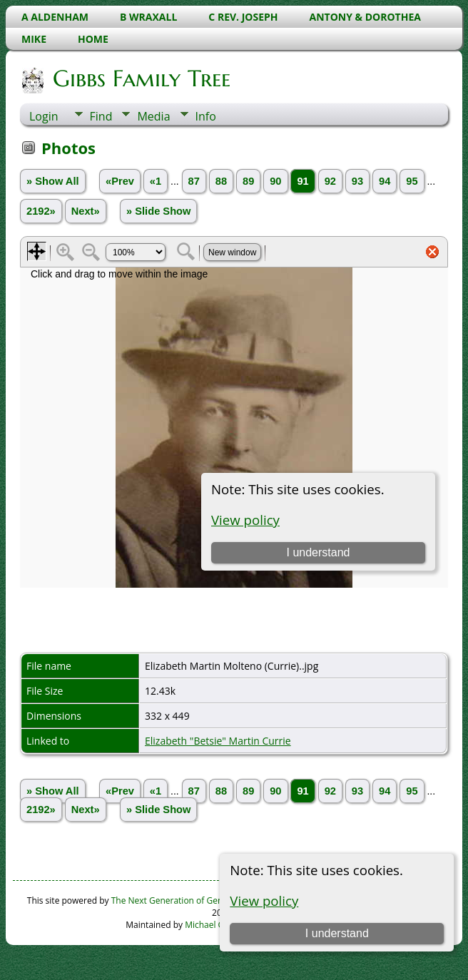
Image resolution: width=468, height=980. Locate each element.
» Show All (53, 181)
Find (101, 116)
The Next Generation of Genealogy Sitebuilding (205, 900)
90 (275, 181)
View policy (264, 900)
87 (194, 181)
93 (357, 181)
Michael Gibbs (213, 925)
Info (206, 116)
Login (44, 116)
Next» (86, 211)
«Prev (120, 181)
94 (385, 181)
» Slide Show (158, 211)
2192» (41, 211)
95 (412, 181)
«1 (156, 181)
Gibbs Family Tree (141, 78)
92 (330, 181)
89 (248, 181)
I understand (337, 933)
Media (153, 116)
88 (221, 181)
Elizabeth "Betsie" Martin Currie (218, 741)
